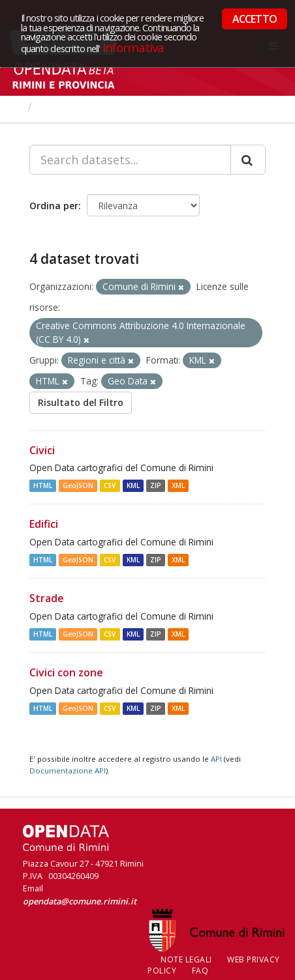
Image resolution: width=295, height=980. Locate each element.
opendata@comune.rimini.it (80, 901)
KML (133, 485)
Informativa (133, 47)
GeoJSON (78, 485)
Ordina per (54, 206)
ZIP (156, 485)
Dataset (62, 107)
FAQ (200, 971)
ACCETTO (255, 19)
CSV (110, 485)
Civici (42, 450)
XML (178, 485)
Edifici (44, 524)
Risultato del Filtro (81, 402)
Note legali (186, 959)
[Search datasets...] (130, 160)
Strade (47, 598)
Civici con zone (66, 672)
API (216, 759)
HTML (43, 485)
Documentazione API (68, 771)
